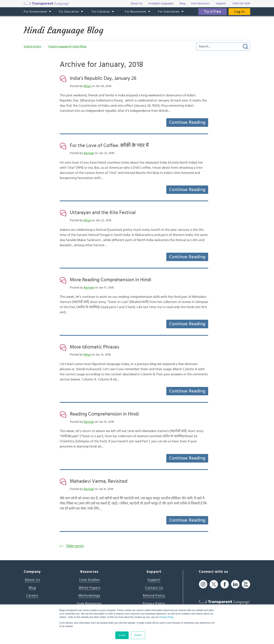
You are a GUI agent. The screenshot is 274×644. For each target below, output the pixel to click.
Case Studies (89, 580)
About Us (32, 580)
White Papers (89, 588)
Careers (32, 596)
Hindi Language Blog (64, 30)
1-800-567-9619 (241, 4)
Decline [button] (138, 635)
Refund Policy (154, 596)
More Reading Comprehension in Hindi (111, 280)
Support (154, 580)
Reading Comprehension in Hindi (104, 414)
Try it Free (213, 12)
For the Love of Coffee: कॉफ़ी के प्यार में (109, 145)
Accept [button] (122, 635)
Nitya (87, 86)
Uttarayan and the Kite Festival (103, 213)
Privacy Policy (166, 617)
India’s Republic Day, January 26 (103, 78)
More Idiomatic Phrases (95, 347)
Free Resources (89, 604)
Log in (239, 12)
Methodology (89, 596)
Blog (32, 588)
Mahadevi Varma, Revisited (99, 481)
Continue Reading (187, 122)
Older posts (75, 546)
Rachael (89, 153)
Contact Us (154, 588)
